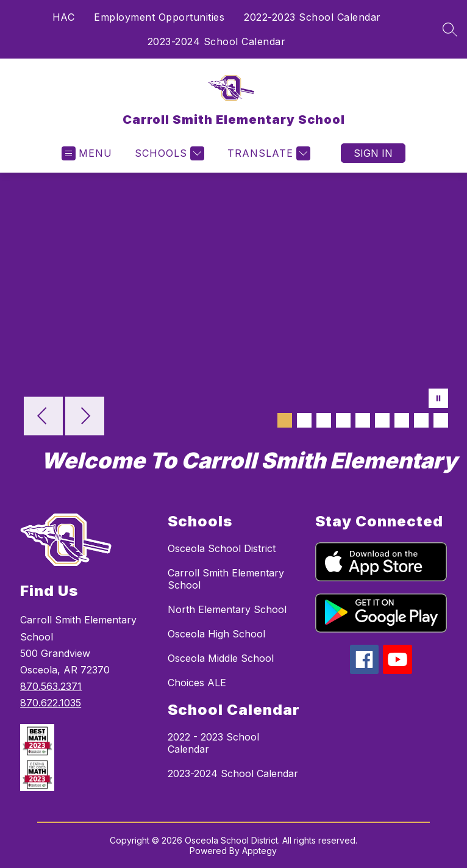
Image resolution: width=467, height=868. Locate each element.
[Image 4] (343, 420)
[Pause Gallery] (438, 400)
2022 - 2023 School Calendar (213, 743)
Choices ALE (197, 683)
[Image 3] (324, 420)
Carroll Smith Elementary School (226, 579)
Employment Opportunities (159, 17)
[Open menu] (87, 153)
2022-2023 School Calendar (312, 17)
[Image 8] (421, 420)
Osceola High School (216, 634)
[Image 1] (285, 420)
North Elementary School (227, 609)
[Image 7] (402, 420)
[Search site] (450, 29)
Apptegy (259, 851)
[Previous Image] (43, 417)
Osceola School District (222, 548)
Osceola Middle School (221, 658)
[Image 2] (304, 420)
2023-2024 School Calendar (217, 41)
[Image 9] (441, 420)
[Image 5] (363, 420)
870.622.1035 (51, 703)
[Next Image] (85, 417)
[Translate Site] (267, 153)
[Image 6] (382, 420)
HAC (64, 17)
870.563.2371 (51, 686)
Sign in (373, 153)
